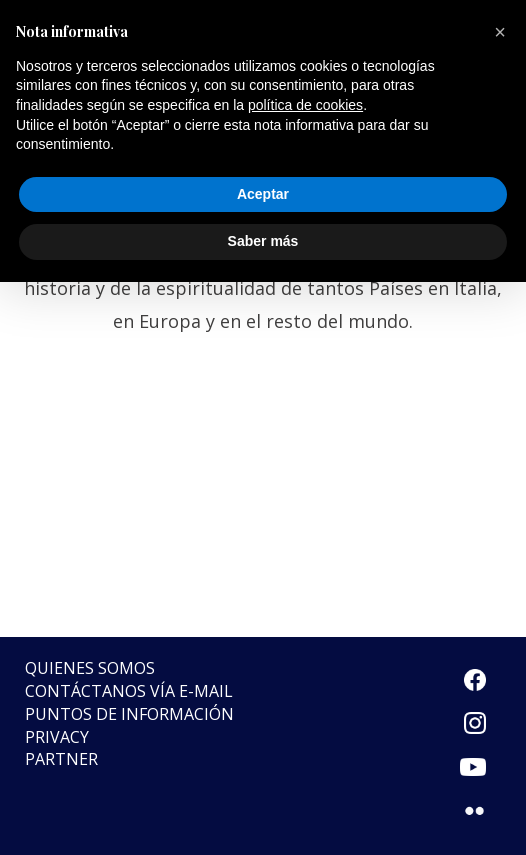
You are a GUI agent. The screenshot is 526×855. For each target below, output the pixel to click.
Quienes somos (90, 668)
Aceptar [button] (263, 194)
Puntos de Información (129, 714)
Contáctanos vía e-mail (129, 691)
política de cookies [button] (305, 105)
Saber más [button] (263, 241)
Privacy (57, 737)
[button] (500, 32)
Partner (61, 759)
